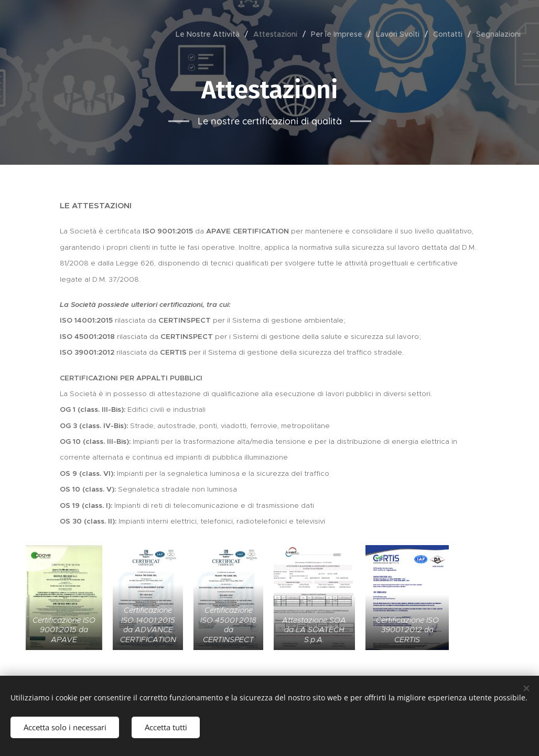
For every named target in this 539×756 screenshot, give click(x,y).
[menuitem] (211, 34)
